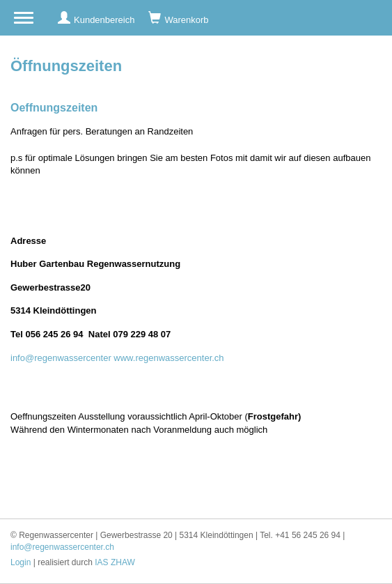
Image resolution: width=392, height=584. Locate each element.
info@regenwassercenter (61, 358)
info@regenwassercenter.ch (62, 547)
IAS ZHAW (115, 562)
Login (21, 562)
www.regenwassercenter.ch (168, 358)
